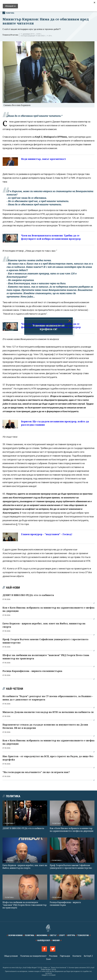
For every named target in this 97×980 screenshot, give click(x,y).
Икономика (42, 935)
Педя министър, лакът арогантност (44, 159)
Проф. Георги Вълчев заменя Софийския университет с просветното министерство (71, 867)
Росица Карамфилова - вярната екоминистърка (65, 904)
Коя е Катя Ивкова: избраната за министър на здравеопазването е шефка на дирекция (71, 830)
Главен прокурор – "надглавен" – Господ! (47, 534)
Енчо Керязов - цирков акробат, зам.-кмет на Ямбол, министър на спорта (25, 867)
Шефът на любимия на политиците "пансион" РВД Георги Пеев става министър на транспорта (25, 905)
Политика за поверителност (33, 956)
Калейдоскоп (44, 940)
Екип (48, 959)
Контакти (77, 956)
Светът (53, 935)
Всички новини (15, 935)
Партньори (65, 956)
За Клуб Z (88, 956)
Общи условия (11, 956)
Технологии (83, 935)
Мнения (56, 940)
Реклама (53, 956)
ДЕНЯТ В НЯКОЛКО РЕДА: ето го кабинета (23, 828)
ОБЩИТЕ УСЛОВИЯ (49, 975)
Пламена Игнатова (10, 35)
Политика (8, 13)
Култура (71, 935)
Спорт (62, 935)
